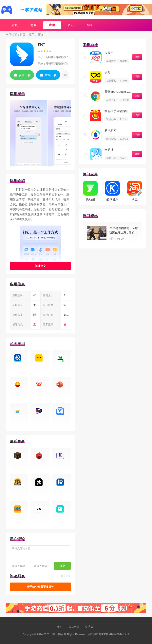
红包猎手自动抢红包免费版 (122, 111)
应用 (52, 25)
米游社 (109, 150)
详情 (137, 57)
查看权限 (38, 324)
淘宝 (135, 199)
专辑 (89, 25)
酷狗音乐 (112, 199)
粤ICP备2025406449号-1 (114, 634)
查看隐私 (69, 324)
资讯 (71, 25)
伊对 (107, 72)
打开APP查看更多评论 (40, 587)
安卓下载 (25, 75)
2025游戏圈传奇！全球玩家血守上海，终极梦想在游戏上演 (124, 232)
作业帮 (109, 53)
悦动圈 (90, 199)
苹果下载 (51, 75)
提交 (62, 566)
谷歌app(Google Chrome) (121, 92)
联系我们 (90, 627)
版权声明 (74, 627)
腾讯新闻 (110, 130)
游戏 (33, 25)
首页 (15, 25)
